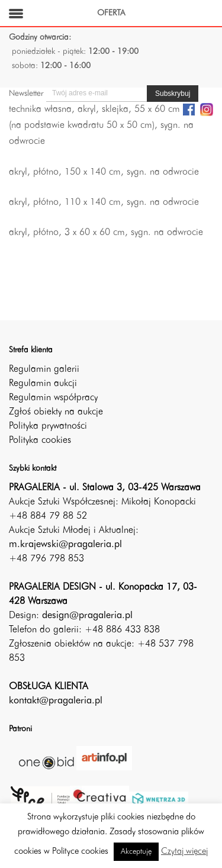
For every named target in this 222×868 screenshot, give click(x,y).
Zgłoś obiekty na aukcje (56, 412)
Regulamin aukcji (43, 384)
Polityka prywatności (48, 426)
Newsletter (26, 94)
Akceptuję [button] (136, 852)
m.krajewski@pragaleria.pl (65, 545)
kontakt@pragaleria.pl (56, 701)
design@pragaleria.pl (87, 616)
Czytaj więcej (184, 852)
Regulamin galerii (44, 369)
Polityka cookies (40, 441)
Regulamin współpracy (53, 398)
